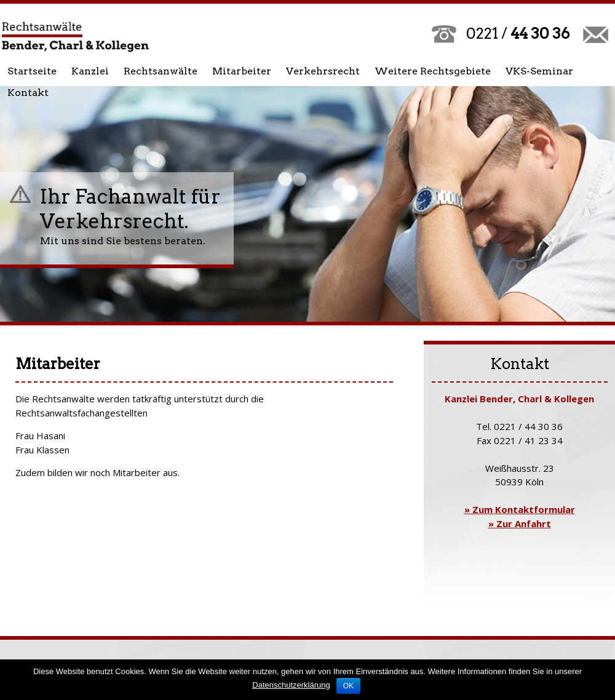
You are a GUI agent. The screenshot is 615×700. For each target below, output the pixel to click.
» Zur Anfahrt (520, 523)
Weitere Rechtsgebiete (433, 71)
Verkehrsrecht (323, 71)
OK (348, 686)
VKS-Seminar (539, 71)
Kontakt (28, 93)
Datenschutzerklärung (291, 685)
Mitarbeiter (242, 71)
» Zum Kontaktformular (520, 509)
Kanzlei (90, 71)
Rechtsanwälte (161, 71)
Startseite (32, 71)
